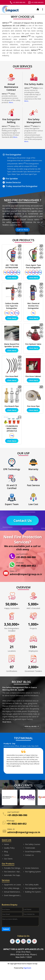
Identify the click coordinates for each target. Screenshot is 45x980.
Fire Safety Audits (31, 885)
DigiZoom (27, 968)
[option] (24, 759)
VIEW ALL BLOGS (31, 726)
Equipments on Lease (11, 885)
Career (6, 855)
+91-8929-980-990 (17, 2)
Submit (6, 929)
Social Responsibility (32, 852)
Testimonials (29, 848)
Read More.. (7, 722)
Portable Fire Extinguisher (12, 868)
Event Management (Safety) (12, 895)
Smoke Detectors (31, 868)
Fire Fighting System (32, 872)
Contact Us (23, 521)
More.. (11, 102)
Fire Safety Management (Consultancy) (12, 888)
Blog (5, 852)
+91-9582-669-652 (36, 2)
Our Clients (7, 859)
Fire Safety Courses (31, 844)
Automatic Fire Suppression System (12, 875)
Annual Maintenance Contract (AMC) (12, 892)
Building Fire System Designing (33, 892)
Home (5, 844)
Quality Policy (8, 848)
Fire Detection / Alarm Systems (12, 872)
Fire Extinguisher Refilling (33, 888)
